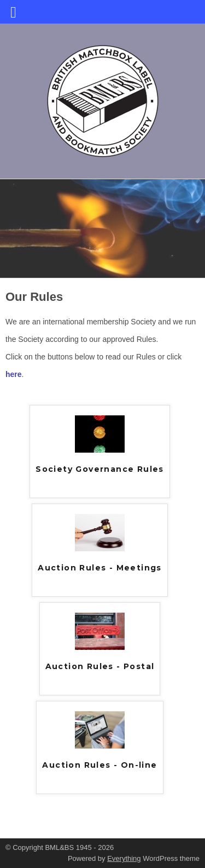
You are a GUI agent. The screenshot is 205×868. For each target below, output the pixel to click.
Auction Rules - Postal (100, 666)
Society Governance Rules (100, 469)
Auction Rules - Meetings (100, 568)
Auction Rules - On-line (99, 765)
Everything (124, 858)
